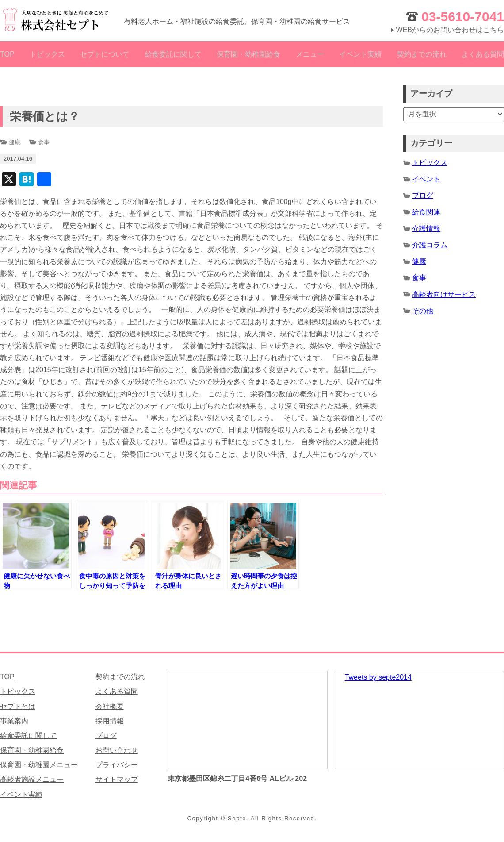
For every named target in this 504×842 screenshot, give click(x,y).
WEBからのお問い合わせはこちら (450, 30)
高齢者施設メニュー (32, 779)
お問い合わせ (117, 750)
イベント (426, 179)
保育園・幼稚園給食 (248, 54)
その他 (423, 311)
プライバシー (117, 765)
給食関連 (426, 212)
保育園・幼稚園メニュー (39, 765)
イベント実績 (360, 54)
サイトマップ (117, 779)
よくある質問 (483, 54)
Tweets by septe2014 (378, 677)
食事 (44, 142)
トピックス (47, 54)
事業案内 (14, 721)
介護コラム (430, 245)
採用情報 (110, 721)
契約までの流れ (422, 54)
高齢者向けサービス (444, 294)
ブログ (423, 195)
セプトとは (18, 706)
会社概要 (110, 706)
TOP (7, 54)
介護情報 (426, 229)
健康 (15, 142)
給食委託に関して (173, 54)
